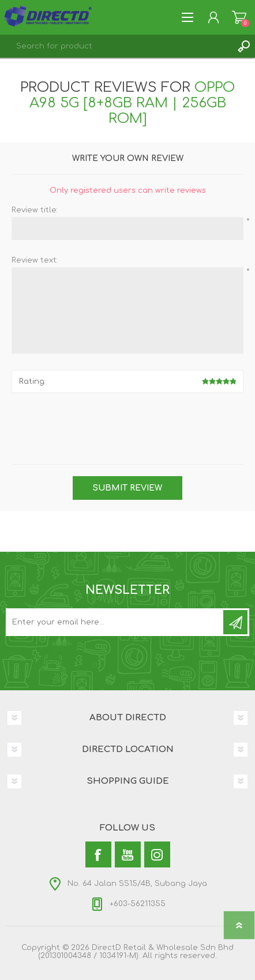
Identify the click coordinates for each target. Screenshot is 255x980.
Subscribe (235, 622)
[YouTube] (128, 854)
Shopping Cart (239, 17)
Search (243, 46)
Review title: (35, 210)
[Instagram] (157, 854)
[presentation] (122, 424)
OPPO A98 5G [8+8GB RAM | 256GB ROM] (132, 103)
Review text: (35, 260)
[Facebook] (98, 854)
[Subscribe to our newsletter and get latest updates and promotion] (115, 622)
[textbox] (116, 46)
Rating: (32, 381)
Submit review (127, 488)
